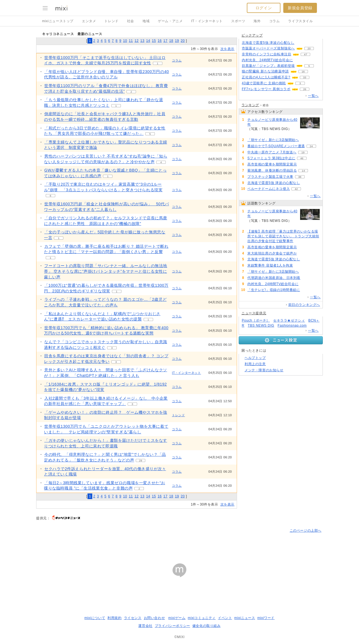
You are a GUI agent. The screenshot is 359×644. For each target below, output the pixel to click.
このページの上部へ (306, 531)
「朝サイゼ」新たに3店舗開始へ (273, 140)
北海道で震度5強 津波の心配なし (268, 43)
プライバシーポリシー (172, 626)
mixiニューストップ (58, 21)
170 (303, 164)
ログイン (264, 8)
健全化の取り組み (207, 626)
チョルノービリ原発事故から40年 (272, 122)
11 (131, 41)
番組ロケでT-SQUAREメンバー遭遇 (276, 146)
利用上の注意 (255, 364)
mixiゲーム (177, 618)
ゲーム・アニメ (170, 21)
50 (299, 60)
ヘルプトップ (255, 358)
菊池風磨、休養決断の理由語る (272, 170)
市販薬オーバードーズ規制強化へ (268, 48)
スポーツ (238, 21)
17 (166, 41)
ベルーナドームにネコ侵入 (269, 189)
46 (302, 158)
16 (160, 41)
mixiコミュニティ (202, 618)
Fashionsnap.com (292, 326)
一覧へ (313, 96)
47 (306, 54)
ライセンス (133, 618)
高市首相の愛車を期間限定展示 (272, 164)
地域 (146, 21)
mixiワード (266, 618)
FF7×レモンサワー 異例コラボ (266, 89)
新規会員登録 (300, 8)
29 (141, 460)
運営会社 (145, 626)
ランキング (250, 105)
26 (305, 89)
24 (311, 146)
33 (304, 77)
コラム (275, 21)
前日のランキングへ (304, 305)
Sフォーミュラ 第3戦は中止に (271, 158)
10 (125, 41)
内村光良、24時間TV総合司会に (267, 60)
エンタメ (89, 21)
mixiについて (95, 618)
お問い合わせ (155, 618)
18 (171, 41)
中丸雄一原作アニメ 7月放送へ (272, 152)
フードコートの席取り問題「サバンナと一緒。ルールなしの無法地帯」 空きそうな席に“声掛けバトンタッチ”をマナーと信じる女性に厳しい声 (106, 271)
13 (142, 41)
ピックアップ (252, 35)
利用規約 (114, 618)
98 (301, 43)
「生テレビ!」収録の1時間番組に (274, 290)
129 (303, 253)
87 (299, 266)
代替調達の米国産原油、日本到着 (274, 278)
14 (148, 41)
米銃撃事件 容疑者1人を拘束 (270, 265)
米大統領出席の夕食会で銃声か (272, 253)
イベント (225, 618)
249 (254, 134)
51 (307, 278)
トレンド (111, 21)
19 (177, 41)
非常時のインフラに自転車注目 (266, 54)
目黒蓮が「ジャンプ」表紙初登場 (268, 66)
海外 (257, 21)
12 (137, 41)
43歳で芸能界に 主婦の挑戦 (264, 83)
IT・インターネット (207, 21)
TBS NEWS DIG (261, 326)
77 (305, 140)
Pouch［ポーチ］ (256, 320)
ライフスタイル (300, 21)
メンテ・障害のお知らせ (264, 370)
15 (154, 41)
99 (306, 183)
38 (300, 177)
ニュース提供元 (254, 313)
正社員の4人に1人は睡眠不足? (266, 77)
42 (296, 189)
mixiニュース (245, 618)
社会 (131, 21)
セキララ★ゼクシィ (289, 320)
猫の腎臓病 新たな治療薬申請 (265, 71)
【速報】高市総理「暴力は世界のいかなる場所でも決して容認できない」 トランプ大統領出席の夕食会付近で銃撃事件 (283, 236)
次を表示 (227, 49)
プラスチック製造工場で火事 (270, 177)
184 (300, 241)
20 (183, 41)
